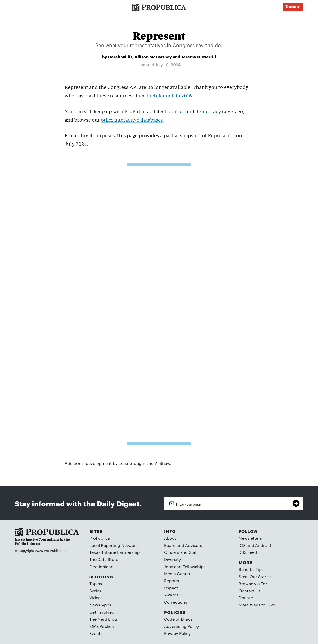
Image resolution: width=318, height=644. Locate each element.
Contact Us (250, 591)
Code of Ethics (178, 619)
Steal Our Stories (255, 577)
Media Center (177, 573)
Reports (172, 581)
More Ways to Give (257, 605)
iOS (242, 545)
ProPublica (100, 538)
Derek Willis (120, 56)
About (170, 538)
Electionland (101, 566)
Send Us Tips (251, 569)
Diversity (173, 559)
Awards (171, 595)
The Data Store (104, 559)
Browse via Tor (253, 583)
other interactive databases (132, 120)
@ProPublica (102, 626)
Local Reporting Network (114, 545)
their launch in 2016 (169, 95)
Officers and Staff (181, 552)
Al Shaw (162, 463)
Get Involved (102, 612)
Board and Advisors (183, 545)
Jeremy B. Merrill (199, 56)
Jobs (169, 566)
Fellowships (194, 566)
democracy (208, 111)
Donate (246, 598)
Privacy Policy (177, 633)
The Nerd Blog (103, 619)
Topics (96, 583)
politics (176, 111)
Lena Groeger (132, 463)
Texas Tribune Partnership (114, 552)
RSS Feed (248, 552)
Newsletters (250, 538)
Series (95, 591)
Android (263, 545)
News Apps (100, 605)
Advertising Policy (182, 626)
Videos (96, 598)
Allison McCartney (153, 56)
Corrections (176, 602)
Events (96, 633)
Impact (171, 588)
